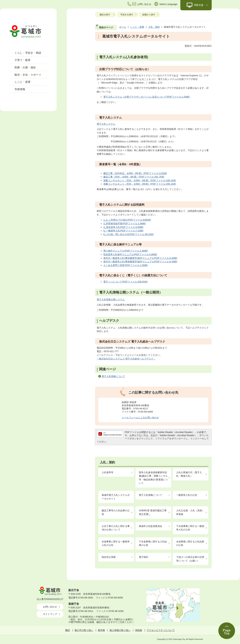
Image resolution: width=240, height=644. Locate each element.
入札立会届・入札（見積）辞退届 (190, 512)
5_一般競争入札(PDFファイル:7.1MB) (123, 231)
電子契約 (143, 557)
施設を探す (105, 15)
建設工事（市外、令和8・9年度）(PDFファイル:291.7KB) (134, 177)
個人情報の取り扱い (120, 630)
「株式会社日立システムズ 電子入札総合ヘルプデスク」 (126, 359)
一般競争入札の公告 (187, 495)
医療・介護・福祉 (25, 67)
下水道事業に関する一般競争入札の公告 (190, 528)
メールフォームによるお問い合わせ (140, 418)
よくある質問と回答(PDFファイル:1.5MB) (125, 265)
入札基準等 (107, 472)
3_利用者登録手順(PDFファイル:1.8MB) (124, 223)
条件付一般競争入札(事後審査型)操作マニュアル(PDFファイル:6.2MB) (140, 262)
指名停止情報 (109, 557)
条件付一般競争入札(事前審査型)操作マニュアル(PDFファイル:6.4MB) (140, 258)
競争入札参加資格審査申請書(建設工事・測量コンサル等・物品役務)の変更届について (153, 478)
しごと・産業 (22, 82)
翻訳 (68, 630)
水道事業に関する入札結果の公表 (190, 543)
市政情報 (20, 89)
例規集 (139, 630)
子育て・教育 (22, 60)
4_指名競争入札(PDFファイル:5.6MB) (123, 227)
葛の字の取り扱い (84, 630)
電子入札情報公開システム (111, 299)
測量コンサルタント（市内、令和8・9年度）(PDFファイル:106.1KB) (140, 180)
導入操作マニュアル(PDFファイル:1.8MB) (125, 251)
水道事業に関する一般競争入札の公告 (116, 543)
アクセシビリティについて (161, 630)
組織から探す (149, 15)
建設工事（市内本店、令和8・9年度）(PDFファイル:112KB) (135, 173)
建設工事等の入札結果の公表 (116, 512)
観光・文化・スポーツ (28, 75)
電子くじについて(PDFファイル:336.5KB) (125, 282)
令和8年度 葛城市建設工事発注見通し (153, 512)
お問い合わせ (50, 607)
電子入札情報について (113, 376)
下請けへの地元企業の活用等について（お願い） (190, 559)
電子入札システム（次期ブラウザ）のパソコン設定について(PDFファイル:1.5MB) (146, 97)
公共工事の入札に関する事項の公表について (116, 528)
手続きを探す (127, 15)
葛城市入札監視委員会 (150, 526)
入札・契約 (154, 27)
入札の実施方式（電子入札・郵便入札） (189, 474)
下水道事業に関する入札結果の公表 (153, 543)
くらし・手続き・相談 (28, 53)
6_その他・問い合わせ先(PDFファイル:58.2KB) (128, 234)
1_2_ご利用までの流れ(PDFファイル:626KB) (127, 220)
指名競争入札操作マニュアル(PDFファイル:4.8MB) (130, 254)
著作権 (101, 630)
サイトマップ (50, 614)
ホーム (123, 27)
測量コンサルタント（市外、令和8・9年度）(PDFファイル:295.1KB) (140, 184)
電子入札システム (106, 124)
